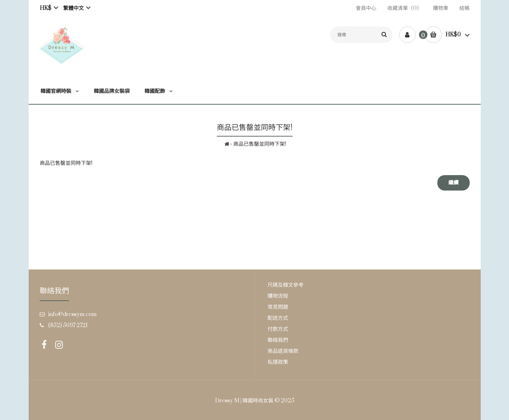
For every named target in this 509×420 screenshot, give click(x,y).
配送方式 (278, 318)
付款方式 (278, 329)
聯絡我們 (278, 340)
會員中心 (366, 8)
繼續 (454, 183)
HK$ (46, 8)
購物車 (441, 8)
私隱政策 (278, 362)
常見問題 (278, 307)
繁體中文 (74, 8)
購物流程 (278, 296)
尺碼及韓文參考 (286, 285)
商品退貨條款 (283, 351)
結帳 (465, 8)
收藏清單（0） (405, 8)
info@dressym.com (72, 314)
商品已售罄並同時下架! (260, 144)
